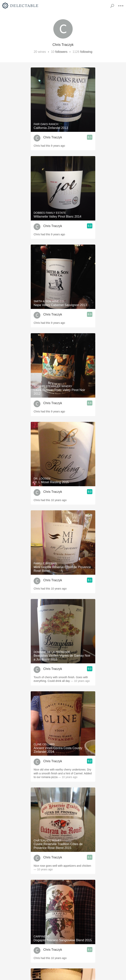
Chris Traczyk (53, 137)
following (86, 52)
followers (61, 52)
